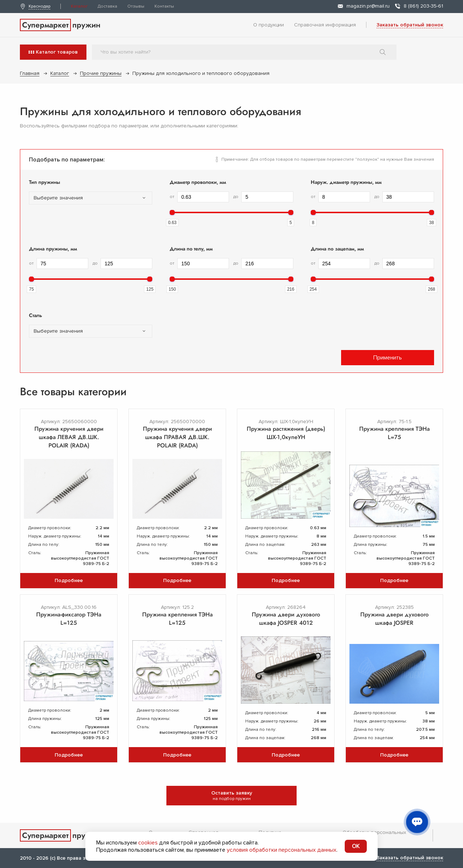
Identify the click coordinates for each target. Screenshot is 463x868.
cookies (148, 843)
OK (356, 846)
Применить (388, 358)
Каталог (79, 6)
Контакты (164, 6)
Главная (30, 73)
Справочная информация (325, 25)
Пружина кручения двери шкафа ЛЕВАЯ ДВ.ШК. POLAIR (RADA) (69, 437)
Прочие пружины (101, 73)
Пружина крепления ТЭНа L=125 (177, 619)
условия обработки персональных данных (282, 850)
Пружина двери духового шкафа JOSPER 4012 (286, 619)
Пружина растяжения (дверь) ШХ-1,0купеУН (286, 433)
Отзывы (136, 6)
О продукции (269, 25)
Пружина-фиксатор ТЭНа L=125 (69, 619)
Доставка (107, 6)
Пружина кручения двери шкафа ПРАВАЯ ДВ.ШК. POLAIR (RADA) (177, 437)
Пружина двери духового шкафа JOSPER (394, 619)
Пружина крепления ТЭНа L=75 (394, 433)
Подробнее (69, 580)
